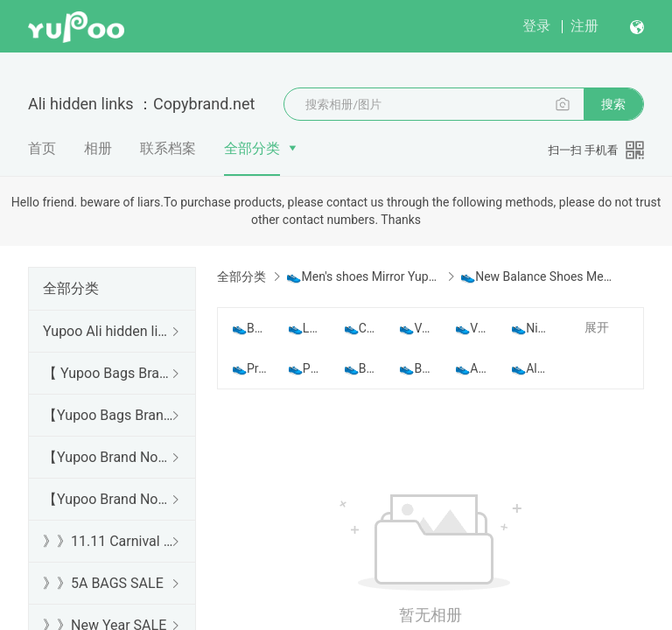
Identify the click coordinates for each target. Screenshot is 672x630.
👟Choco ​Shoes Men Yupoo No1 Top (361, 328)
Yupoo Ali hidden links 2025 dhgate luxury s (108, 331)
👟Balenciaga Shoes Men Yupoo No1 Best (416, 368)
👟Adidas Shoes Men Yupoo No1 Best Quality (472, 368)
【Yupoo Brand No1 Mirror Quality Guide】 (108, 499)
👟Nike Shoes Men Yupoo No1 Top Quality (528, 328)
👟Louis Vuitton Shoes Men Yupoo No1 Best (305, 328)
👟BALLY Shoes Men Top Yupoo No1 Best (361, 368)
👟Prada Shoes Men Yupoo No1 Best (249, 368)
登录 (536, 26)
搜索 (613, 104)
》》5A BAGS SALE (103, 583)
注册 (584, 26)
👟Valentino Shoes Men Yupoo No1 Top (416, 328)
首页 (42, 148)
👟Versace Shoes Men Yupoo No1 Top (472, 328)
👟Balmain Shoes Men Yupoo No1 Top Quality (249, 328)
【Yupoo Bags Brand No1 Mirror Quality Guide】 (108, 415)
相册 (98, 148)
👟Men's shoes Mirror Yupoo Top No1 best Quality (363, 276)
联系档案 (168, 148)
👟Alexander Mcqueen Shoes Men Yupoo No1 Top (528, 368)
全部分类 (252, 148)
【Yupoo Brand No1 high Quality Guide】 (108, 457)
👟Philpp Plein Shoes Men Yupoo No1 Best (305, 368)
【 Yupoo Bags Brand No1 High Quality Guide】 (108, 373)
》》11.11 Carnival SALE (108, 541)
